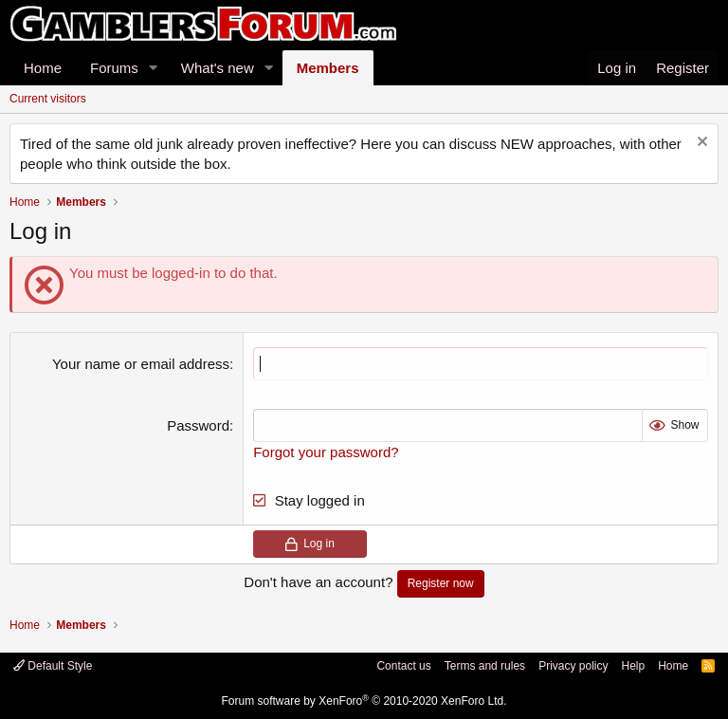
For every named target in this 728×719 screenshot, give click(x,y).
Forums (114, 68)
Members (328, 68)
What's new (218, 68)
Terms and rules (485, 666)
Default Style (53, 666)
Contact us (403, 666)
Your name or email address (141, 364)
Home (43, 68)
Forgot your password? (326, 452)
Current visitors (48, 99)
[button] (154, 68)
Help (633, 666)
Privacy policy (573, 666)
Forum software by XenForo (364, 701)
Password (198, 425)
